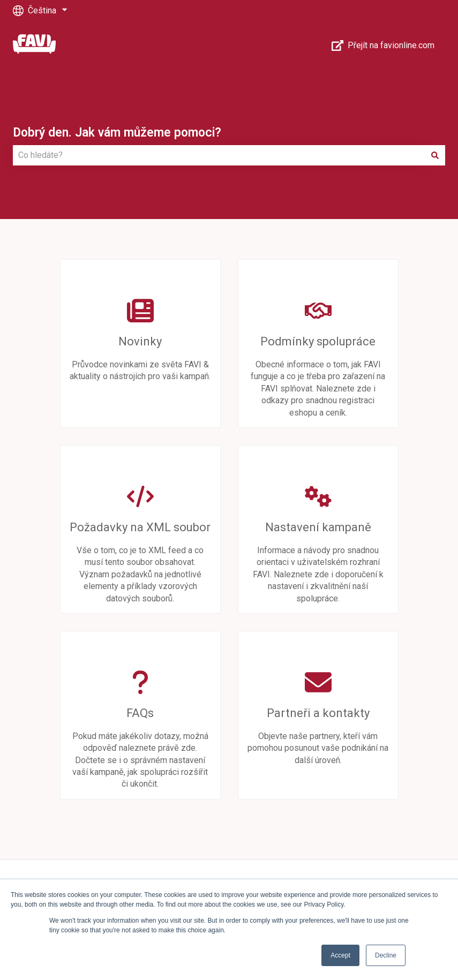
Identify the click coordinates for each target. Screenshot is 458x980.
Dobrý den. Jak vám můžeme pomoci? (117, 133)
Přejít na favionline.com (383, 46)
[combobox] (219, 155)
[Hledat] (435, 155)
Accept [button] (340, 955)
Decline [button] (386, 955)
